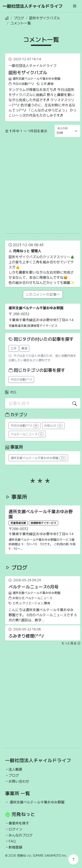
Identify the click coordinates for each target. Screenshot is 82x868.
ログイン (15, 829)
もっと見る (71, 643)
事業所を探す (19, 823)
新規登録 (15, 847)
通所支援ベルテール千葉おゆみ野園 (37, 802)
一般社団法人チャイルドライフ (33, 6)
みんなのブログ (21, 835)
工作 (13, 348)
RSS (11, 392)
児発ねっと (23, 814)
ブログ (19, 18)
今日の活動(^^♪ (21, 379)
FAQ (12, 841)
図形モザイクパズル (45, 18)
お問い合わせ (19, 781)
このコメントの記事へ (43, 294)
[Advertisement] (40, 184)
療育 (24, 348)
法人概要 (15, 769)
